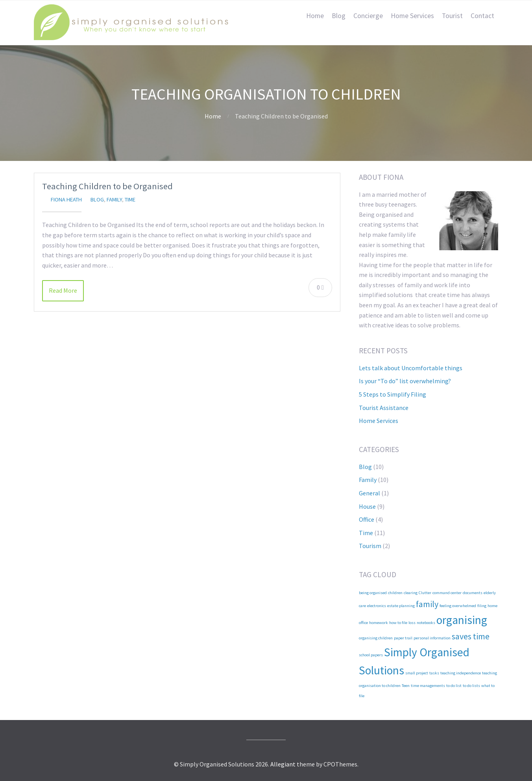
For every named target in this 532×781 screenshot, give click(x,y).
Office (367, 519)
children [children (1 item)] (395, 593)
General (369, 493)
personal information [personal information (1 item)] (432, 638)
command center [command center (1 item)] (447, 593)
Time (130, 199)
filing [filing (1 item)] (482, 606)
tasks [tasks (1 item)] (434, 673)
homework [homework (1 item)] (379, 623)
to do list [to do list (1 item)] (454, 686)
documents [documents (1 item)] (473, 593)
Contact (482, 16)
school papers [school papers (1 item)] (371, 655)
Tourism (370, 546)
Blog (339, 16)
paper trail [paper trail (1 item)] (403, 638)
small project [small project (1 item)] (417, 673)
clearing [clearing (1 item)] (411, 593)
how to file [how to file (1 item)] (398, 623)
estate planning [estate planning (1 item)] (401, 606)
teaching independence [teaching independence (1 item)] (461, 673)
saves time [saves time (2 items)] (471, 636)
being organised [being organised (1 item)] (373, 593)
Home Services (412, 16)
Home (315, 16)
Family (114, 199)
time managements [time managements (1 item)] (428, 686)
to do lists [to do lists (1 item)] (471, 686)
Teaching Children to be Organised (107, 186)
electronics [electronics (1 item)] (377, 606)
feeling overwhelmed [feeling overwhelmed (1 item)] (458, 606)
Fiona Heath (66, 199)
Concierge (368, 16)
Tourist (452, 16)
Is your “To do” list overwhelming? (405, 381)
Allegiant (283, 764)
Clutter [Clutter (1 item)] (425, 593)
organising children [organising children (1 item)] (376, 638)
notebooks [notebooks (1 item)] (426, 623)
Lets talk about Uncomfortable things (411, 368)
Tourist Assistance (384, 408)
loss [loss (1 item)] (412, 623)
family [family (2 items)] (427, 604)
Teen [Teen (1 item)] (406, 686)
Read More (63, 290)
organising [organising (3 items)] (462, 620)
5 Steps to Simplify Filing (393, 394)
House (367, 506)
